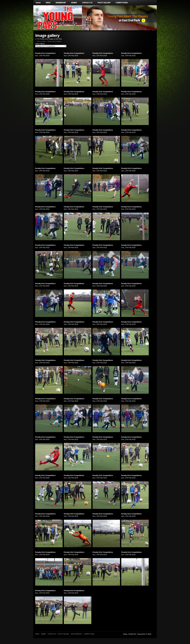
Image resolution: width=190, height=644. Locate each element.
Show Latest (41, 41)
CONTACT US (87, 3)
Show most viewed (54, 41)
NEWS (48, 3)
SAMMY (74, 3)
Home (38, 3)
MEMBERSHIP (61, 3)
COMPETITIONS (122, 3)
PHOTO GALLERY (104, 3)
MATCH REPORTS (76, 634)
